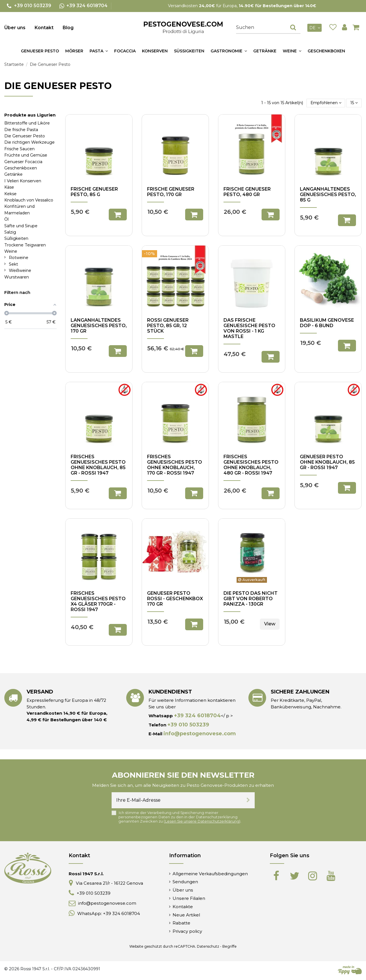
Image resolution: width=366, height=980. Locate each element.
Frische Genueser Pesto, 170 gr (171, 192)
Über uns (15, 28)
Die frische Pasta (21, 130)
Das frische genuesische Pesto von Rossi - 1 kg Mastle (249, 328)
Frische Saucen (19, 149)
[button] (99, 51)
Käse (9, 187)
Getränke (13, 174)
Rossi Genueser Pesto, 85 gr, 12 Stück (168, 326)
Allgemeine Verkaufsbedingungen (210, 874)
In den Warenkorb (118, 215)
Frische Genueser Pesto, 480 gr (247, 192)
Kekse (10, 194)
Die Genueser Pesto (25, 136)
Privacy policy (187, 931)
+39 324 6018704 (197, 716)
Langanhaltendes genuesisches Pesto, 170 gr (99, 326)
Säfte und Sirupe (21, 226)
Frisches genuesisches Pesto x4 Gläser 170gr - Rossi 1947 (98, 601)
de (315, 28)
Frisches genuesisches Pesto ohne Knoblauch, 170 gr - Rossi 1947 (175, 465)
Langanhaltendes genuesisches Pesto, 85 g (328, 194)
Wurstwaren (17, 277)
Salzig (10, 232)
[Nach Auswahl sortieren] (326, 103)
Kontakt (44, 28)
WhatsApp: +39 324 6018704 (109, 913)
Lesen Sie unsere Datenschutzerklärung (202, 821)
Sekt (13, 264)
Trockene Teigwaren (25, 245)
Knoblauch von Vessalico (29, 200)
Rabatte (181, 923)
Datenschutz (208, 946)
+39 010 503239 (188, 725)
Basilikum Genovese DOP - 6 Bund (327, 323)
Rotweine (19, 258)
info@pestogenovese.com (200, 734)
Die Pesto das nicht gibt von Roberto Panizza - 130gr (251, 599)
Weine (11, 251)
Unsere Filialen (189, 898)
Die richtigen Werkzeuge (29, 142)
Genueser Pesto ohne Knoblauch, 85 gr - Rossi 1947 (327, 462)
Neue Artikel (186, 915)
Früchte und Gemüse (26, 155)
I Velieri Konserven (23, 181)
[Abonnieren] (248, 800)
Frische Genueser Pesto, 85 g (94, 192)
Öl (6, 219)
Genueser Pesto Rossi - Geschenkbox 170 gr (175, 599)
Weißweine (20, 270)
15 (354, 103)
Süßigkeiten (16, 238)
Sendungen (185, 882)
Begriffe (230, 946)
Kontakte (183, 907)
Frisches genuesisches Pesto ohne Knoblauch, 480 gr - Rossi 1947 (251, 465)
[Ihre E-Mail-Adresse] (177, 800)
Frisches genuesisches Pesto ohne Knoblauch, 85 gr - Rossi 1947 (98, 465)
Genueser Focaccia (23, 162)
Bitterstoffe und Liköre (27, 123)
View (270, 624)
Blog (68, 28)
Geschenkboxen (21, 168)
